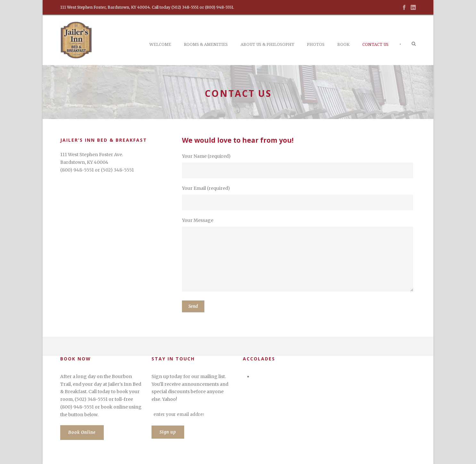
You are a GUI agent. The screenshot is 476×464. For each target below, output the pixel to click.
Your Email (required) (299, 198)
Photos (316, 44)
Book (343, 44)
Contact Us (375, 44)
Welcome (160, 44)
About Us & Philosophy (267, 44)
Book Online (82, 432)
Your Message (299, 256)
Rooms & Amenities (206, 44)
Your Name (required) (299, 166)
